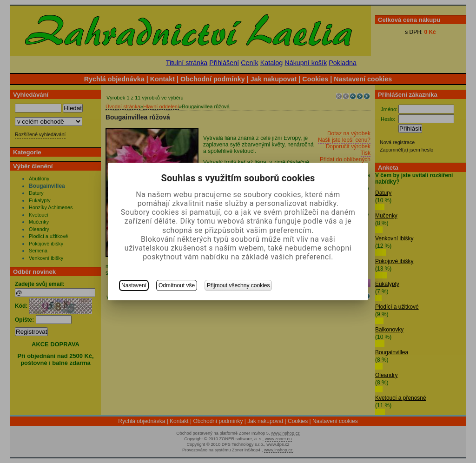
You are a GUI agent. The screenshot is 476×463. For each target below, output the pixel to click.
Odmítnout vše (177, 285)
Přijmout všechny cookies (238, 285)
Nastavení (134, 285)
